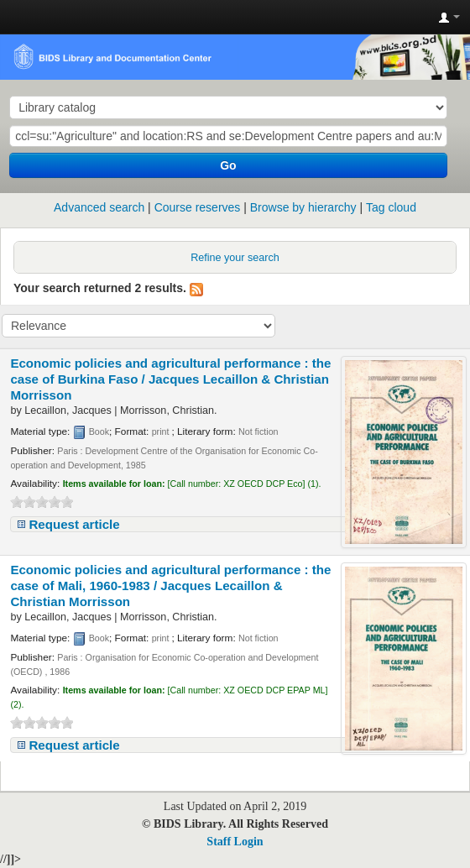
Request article (74, 524)
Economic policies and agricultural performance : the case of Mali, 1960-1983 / (170, 586)
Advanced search (99, 207)
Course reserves (198, 207)
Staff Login (235, 842)
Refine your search (235, 258)
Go (228, 165)
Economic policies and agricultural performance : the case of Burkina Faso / (170, 379)
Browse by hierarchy (303, 207)
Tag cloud (391, 207)
